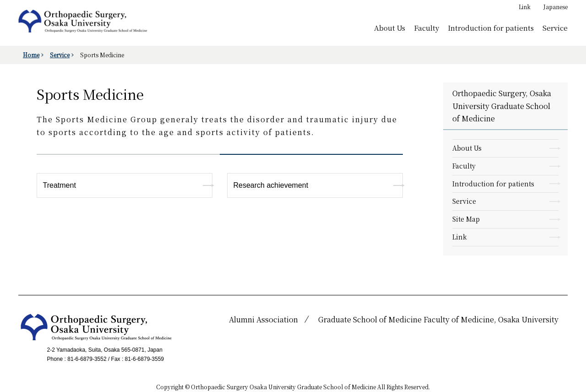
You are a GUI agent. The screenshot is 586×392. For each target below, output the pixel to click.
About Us (390, 27)
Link (525, 7)
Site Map (466, 219)
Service (555, 27)
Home (31, 55)
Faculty (426, 27)
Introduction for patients (491, 27)
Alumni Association (263, 319)
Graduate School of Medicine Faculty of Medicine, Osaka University (438, 319)
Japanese (556, 7)
